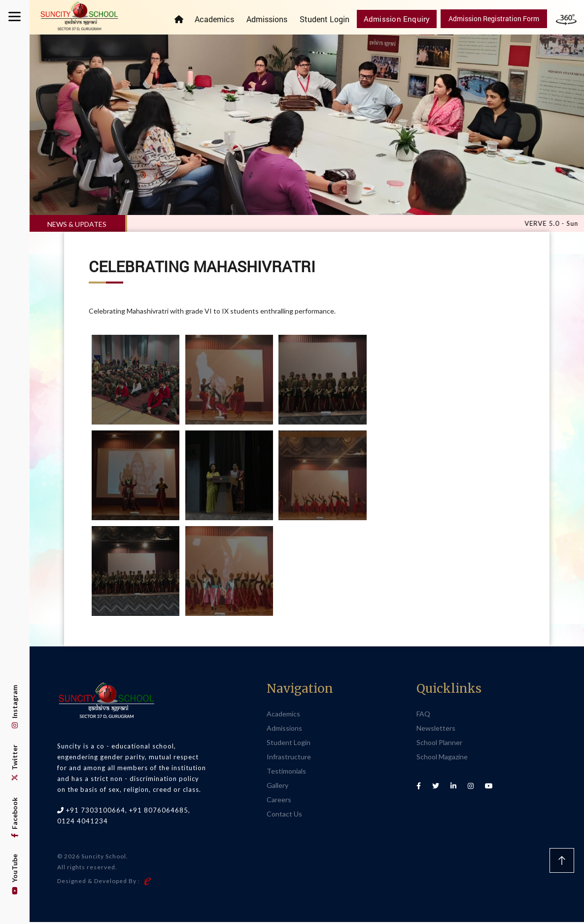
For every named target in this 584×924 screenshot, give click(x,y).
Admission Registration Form (494, 18)
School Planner (439, 744)
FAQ (423, 715)
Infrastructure (289, 758)
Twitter (15, 763)
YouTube (15, 874)
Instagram (15, 707)
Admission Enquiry (400, 18)
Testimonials (286, 772)
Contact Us (284, 815)
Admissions (273, 19)
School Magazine (442, 758)
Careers (279, 801)
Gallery (277, 787)
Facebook (15, 817)
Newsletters (436, 729)
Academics (220, 19)
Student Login (330, 19)
